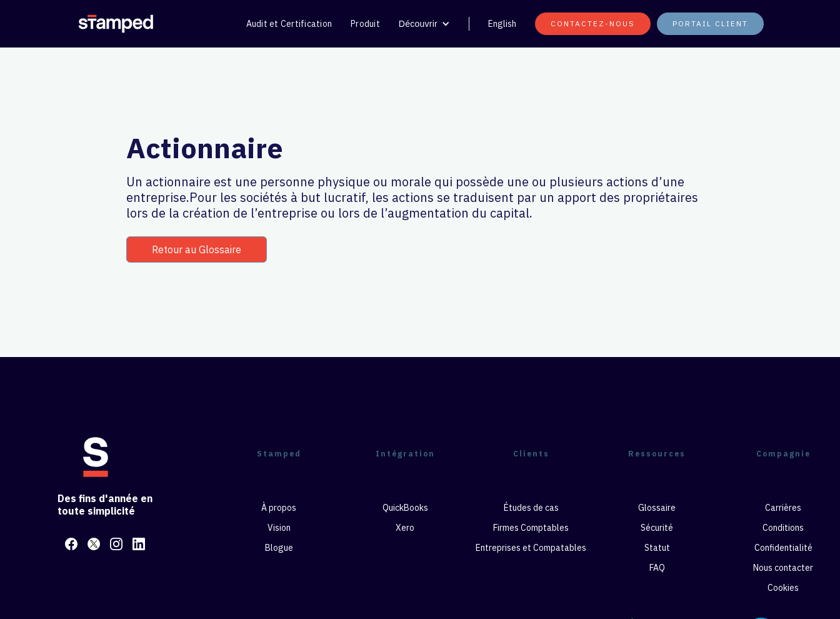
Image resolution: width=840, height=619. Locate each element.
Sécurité (657, 528)
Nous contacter (783, 568)
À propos (279, 508)
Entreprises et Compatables (531, 548)
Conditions (783, 528)
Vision (279, 528)
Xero (405, 528)
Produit (365, 24)
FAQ (657, 568)
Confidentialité (783, 548)
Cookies (783, 588)
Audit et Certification (289, 24)
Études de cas (531, 508)
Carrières (783, 508)
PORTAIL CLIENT (710, 23)
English (502, 24)
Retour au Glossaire (197, 249)
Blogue (279, 548)
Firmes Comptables (531, 528)
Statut (657, 548)
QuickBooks (405, 508)
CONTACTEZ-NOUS (593, 23)
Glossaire (657, 508)
